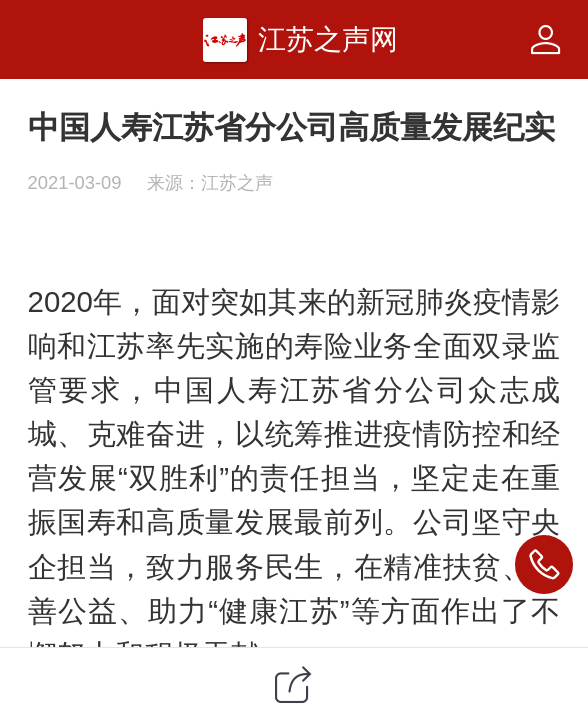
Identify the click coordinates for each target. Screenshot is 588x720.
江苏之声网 (328, 39)
